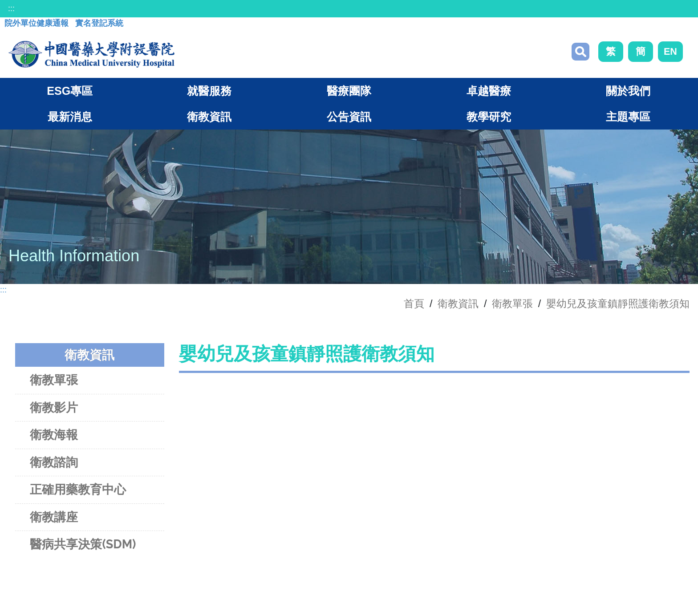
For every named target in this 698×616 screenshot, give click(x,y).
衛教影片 (54, 407)
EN (670, 51)
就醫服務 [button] (209, 91)
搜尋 (580, 52)
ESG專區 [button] (70, 91)
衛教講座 (54, 517)
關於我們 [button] (628, 91)
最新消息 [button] (70, 117)
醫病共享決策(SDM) (83, 544)
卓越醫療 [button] (489, 91)
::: (11, 8)
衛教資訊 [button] (209, 117)
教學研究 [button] (489, 117)
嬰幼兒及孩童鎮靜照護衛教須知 (618, 304)
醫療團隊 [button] (349, 91)
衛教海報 (54, 435)
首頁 (414, 304)
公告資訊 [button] (349, 117)
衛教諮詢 (54, 462)
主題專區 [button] (628, 117)
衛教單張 (512, 304)
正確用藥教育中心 (78, 489)
